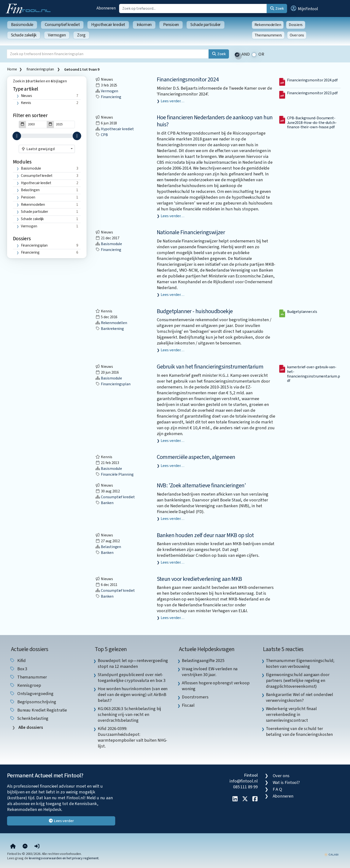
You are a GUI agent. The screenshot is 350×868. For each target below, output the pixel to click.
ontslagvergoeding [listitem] (31, 694)
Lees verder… (172, 101)
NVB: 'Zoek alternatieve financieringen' (201, 486)
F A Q (278, 789)
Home (12, 69)
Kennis (26, 103)
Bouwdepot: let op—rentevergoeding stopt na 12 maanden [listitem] (133, 663)
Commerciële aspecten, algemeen (196, 457)
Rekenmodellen (268, 25)
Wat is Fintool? (286, 782)
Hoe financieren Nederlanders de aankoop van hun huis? (215, 121)
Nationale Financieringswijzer (191, 232)
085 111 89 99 (245, 787)
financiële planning (114, 474)
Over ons (297, 35)
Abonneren (106, 8)
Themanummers (268, 35)
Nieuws (26, 96)
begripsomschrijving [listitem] (33, 702)
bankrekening (110, 329)
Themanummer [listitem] (28, 677)
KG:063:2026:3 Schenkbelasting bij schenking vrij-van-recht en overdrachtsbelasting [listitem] (129, 714)
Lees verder (61, 821)
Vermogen (57, 35)
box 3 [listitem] (18, 669)
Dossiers (296, 25)
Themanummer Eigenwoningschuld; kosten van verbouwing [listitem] (300, 663)
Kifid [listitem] (18, 661)
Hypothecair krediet (108, 25)
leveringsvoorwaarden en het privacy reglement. (64, 858)
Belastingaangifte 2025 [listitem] (203, 661)
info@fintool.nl (244, 781)
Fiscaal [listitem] (188, 705)
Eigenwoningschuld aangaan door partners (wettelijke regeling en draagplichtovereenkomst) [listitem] (298, 680)
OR (261, 54)
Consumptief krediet (62, 25)
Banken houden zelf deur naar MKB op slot (205, 535)
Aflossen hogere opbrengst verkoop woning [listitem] (216, 686)
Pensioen (171, 25)
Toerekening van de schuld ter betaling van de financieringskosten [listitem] (299, 731)
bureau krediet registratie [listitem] (38, 710)
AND (246, 54)
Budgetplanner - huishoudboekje (195, 311)
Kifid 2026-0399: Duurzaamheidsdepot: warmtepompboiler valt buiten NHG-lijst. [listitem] (132, 737)
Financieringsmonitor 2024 (188, 80)
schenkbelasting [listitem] (29, 718)
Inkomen (144, 25)
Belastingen (30, 190)
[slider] (17, 136)
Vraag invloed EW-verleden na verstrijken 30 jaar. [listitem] (210, 672)
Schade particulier (206, 25)
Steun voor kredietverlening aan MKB (199, 579)
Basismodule (22, 25)
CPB (102, 135)
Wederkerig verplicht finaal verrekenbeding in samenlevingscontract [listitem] (291, 714)
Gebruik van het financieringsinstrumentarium (210, 367)
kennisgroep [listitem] (25, 685)
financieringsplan (41, 69)
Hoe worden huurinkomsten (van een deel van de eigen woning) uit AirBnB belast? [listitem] (133, 695)
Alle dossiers (30, 727)
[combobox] (47, 149)
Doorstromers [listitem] (195, 697)
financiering (30, 252)
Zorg (81, 35)
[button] (304, 9)
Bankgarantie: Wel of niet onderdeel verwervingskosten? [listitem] (300, 697)
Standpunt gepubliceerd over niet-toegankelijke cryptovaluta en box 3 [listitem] (132, 678)
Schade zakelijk (24, 35)
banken (104, 503)
